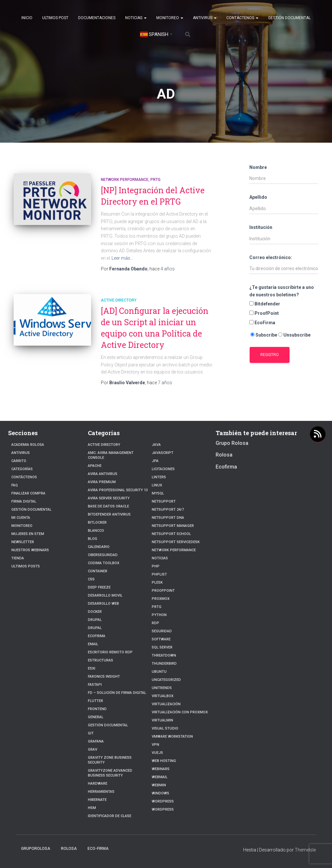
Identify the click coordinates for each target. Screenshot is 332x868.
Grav (93, 749)
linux (157, 485)
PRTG (155, 180)
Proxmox (161, 599)
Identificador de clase (110, 816)
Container (98, 571)
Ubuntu (159, 672)
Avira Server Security (109, 498)
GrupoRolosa (36, 849)
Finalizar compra (28, 493)
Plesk (157, 583)
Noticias (136, 18)
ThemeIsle (305, 850)
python (159, 615)
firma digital (24, 501)
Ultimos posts (26, 566)
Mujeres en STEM (28, 534)
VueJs (157, 753)
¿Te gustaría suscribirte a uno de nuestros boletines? (282, 291)
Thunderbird (164, 664)
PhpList (159, 574)
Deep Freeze (99, 587)
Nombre (258, 167)
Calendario (99, 547)
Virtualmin (162, 720)
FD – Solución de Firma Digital (117, 693)
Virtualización (166, 704)
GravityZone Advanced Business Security (110, 773)
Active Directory (119, 300)
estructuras (101, 660)
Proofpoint (163, 591)
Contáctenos (242, 18)
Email (93, 644)
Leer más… (122, 258)
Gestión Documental (289, 18)
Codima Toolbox (104, 563)
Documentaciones (97, 18)
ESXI (92, 668)
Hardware (98, 784)
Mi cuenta (21, 518)
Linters (159, 477)
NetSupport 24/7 (168, 510)
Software (161, 639)
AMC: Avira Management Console (111, 455)
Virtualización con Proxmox (180, 712)
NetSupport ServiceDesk (176, 542)
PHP (156, 566)
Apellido (258, 197)
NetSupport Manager (173, 526)
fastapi (95, 685)
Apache (95, 466)
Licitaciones (163, 469)
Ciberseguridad (103, 555)
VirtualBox (163, 696)
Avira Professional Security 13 (118, 490)
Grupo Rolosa (232, 443)
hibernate (97, 800)
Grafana (96, 741)
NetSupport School (171, 534)
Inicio (27, 18)
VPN (155, 745)
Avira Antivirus (103, 474)
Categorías (22, 469)
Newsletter (23, 542)
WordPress (163, 801)
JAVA (156, 445)
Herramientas (101, 792)
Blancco (96, 531)
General (96, 717)
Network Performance (125, 180)
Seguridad (162, 631)
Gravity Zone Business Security (110, 760)
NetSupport (164, 501)
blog (93, 539)
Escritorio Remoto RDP (110, 652)
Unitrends (162, 688)
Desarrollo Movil (105, 595)
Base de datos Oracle (108, 506)
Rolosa (224, 455)
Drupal (95, 620)
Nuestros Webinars (30, 550)
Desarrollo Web (103, 604)
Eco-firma (98, 849)
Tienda (18, 558)
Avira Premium (102, 482)
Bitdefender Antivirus (109, 514)
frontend (97, 709)
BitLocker (97, 523)
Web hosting (164, 761)
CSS (91, 579)
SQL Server (162, 647)
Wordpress (163, 809)
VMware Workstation (172, 737)
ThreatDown (164, 655)
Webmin (159, 785)
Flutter (95, 701)
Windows (160, 793)
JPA (155, 461)
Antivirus (205, 18)
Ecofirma (97, 636)
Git (91, 733)
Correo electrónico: (271, 257)
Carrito (19, 461)
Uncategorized (166, 680)
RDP (155, 623)
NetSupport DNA (168, 518)
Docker (95, 612)
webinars (161, 769)
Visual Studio (165, 728)
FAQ (15, 485)
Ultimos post (55, 18)
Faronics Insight (104, 677)
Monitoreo (170, 18)
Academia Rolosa (28, 445)
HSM (92, 808)
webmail (160, 777)
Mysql (158, 493)
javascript (163, 453)
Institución (261, 227)
